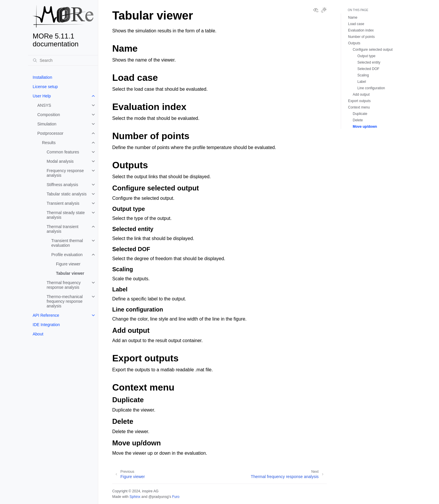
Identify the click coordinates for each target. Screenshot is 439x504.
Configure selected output (373, 50)
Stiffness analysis (62, 185)
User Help (42, 96)
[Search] (63, 60)
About (38, 334)
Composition (49, 115)
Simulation (47, 124)
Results (49, 143)
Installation (42, 77)
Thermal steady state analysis (66, 215)
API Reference (46, 315)
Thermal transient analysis (63, 229)
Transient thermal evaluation (67, 243)
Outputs (354, 43)
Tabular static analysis (67, 194)
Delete (358, 120)
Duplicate (360, 114)
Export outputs (359, 101)
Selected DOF (368, 69)
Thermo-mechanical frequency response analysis (65, 301)
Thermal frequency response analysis (64, 285)
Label (362, 82)
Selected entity (369, 62)
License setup (45, 87)
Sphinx (135, 497)
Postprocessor (50, 133)
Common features (63, 152)
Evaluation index (361, 30)
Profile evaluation (67, 255)
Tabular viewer (70, 273)
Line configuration (371, 88)
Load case (356, 24)
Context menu (359, 107)
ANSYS (44, 105)
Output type (366, 56)
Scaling (363, 75)
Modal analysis (60, 161)
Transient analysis (63, 203)
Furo (176, 497)
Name (353, 17)
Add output (361, 94)
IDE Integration (46, 325)
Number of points (361, 37)
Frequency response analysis (65, 173)
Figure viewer (68, 264)
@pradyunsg (159, 497)
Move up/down (365, 127)
